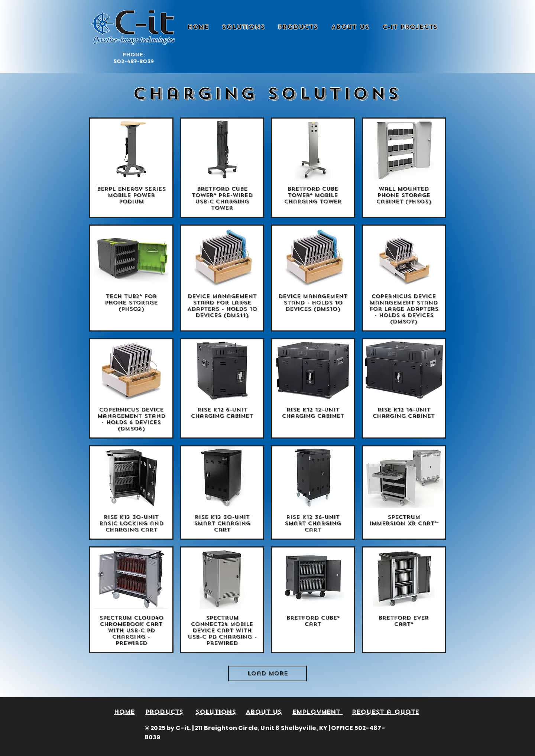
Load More (268, 673)
